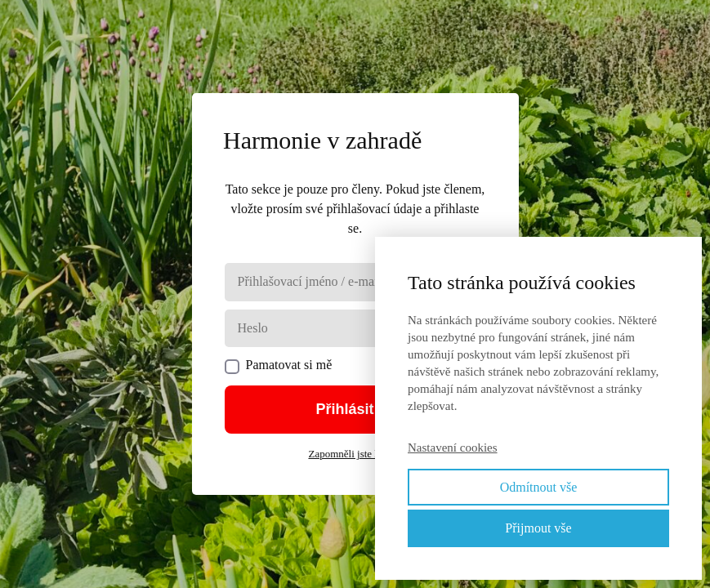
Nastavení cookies (453, 448)
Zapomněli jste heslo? (355, 454)
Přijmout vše (538, 528)
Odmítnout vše (539, 487)
